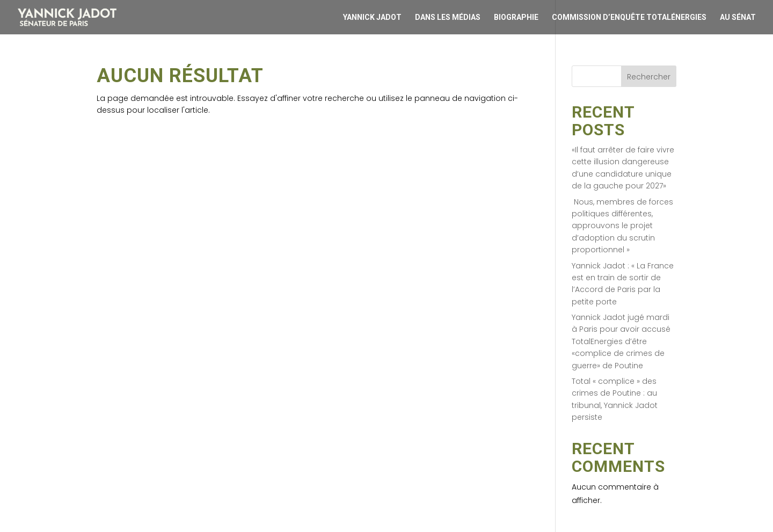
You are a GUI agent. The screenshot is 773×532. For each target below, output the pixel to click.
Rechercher (649, 77)
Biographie (516, 17)
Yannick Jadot (372, 17)
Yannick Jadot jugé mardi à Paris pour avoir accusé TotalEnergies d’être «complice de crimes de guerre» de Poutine (621, 341)
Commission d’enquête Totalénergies (629, 17)
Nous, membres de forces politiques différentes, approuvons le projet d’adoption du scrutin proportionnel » (622, 226)
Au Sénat (738, 17)
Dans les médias (448, 17)
